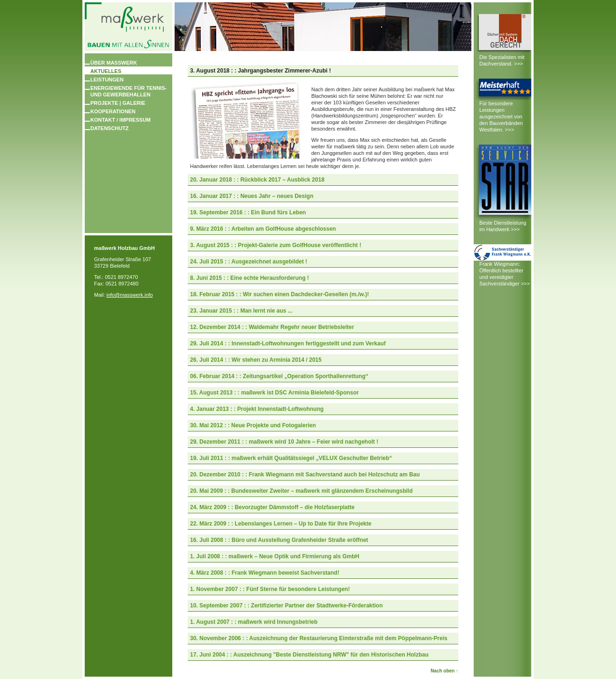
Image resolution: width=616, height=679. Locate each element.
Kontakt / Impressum (121, 120)
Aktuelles (106, 71)
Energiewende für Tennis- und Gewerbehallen (128, 91)
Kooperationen (113, 111)
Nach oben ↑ (444, 671)
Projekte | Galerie (118, 103)
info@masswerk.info (129, 295)
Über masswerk (114, 63)
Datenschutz (110, 128)
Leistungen (107, 80)
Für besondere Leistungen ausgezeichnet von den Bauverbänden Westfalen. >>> (501, 117)
